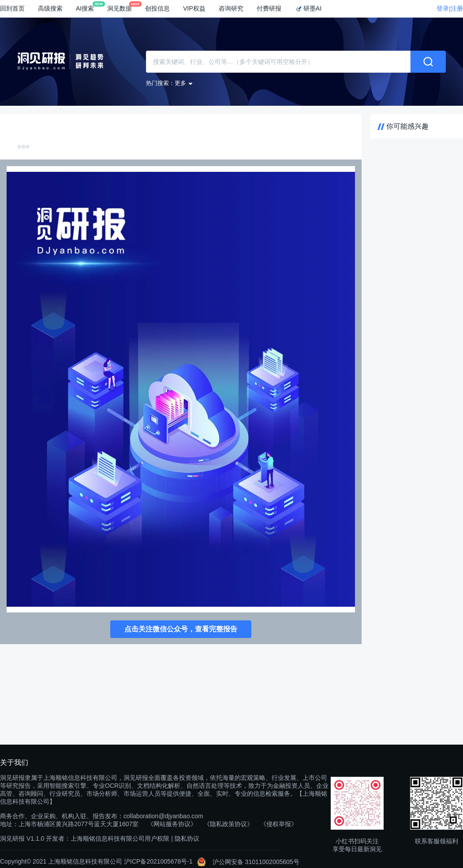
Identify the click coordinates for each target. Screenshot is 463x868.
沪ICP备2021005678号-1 (158, 861)
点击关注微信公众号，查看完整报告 (181, 629)
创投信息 (157, 8)
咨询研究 (231, 8)
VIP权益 (194, 8)
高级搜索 (50, 8)
